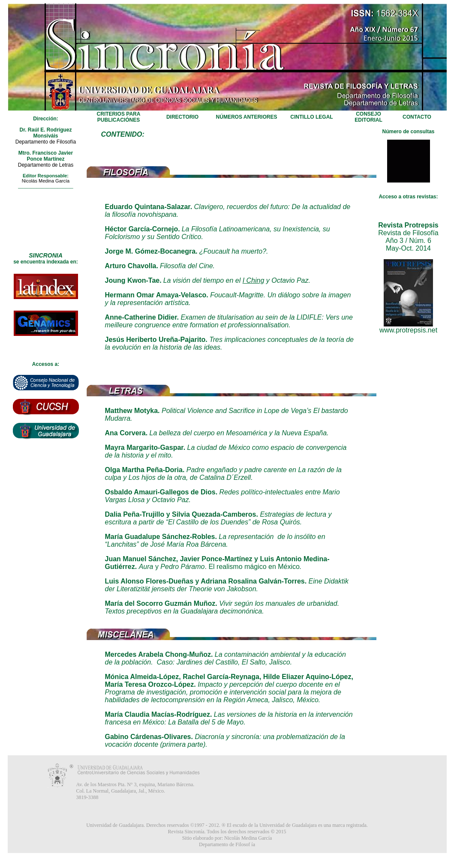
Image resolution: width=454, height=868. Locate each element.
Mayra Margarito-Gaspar (144, 447)
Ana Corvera (125, 433)
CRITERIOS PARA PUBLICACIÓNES (119, 117)
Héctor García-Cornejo (142, 229)
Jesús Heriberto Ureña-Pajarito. (156, 340)
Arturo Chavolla (131, 266)
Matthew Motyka (132, 411)
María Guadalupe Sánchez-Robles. (161, 537)
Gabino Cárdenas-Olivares (148, 737)
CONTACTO (417, 117)
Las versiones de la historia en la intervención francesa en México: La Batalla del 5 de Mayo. (229, 718)
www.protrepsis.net (408, 330)
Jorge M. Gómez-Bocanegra (150, 251)
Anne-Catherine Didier (141, 317)
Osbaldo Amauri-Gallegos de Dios (160, 492)
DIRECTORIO (182, 117)
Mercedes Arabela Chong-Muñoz (158, 654)
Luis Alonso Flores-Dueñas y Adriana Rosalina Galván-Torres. (206, 581)
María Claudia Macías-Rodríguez (158, 714)
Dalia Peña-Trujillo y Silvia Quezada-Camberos (181, 514)
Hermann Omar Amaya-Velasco (156, 295)
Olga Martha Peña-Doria (144, 470)
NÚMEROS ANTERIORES (247, 117)
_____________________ (45, 186)
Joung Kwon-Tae (132, 280)
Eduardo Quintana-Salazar (148, 207)
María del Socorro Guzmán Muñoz (160, 603)
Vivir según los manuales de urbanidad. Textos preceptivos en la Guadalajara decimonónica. (222, 607)
